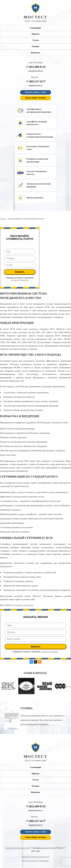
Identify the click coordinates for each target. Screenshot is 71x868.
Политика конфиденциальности (35, 857)
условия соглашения (20, 280)
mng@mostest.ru (35, 86)
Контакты (35, 53)
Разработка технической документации (37, 160)
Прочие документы (35, 198)
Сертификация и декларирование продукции (39, 111)
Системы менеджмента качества (37, 173)
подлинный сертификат (23, 605)
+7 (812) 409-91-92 (35, 67)
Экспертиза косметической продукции (39, 185)
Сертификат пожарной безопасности (37, 123)
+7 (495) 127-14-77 (35, 82)
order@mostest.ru (36, 71)
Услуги (35, 40)
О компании (36, 28)
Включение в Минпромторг (18, 848)
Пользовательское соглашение (35, 861)
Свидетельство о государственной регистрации (40, 135)
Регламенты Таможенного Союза (38, 148)
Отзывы (35, 46)
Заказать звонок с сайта (35, 92)
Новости (35, 34)
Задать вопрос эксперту (35, 98)
